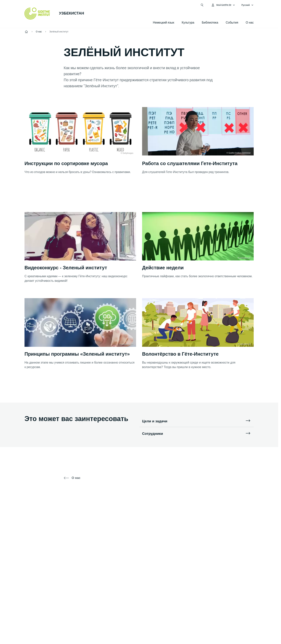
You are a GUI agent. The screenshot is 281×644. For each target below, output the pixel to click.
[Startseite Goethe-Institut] (37, 14)
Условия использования (197, 631)
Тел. (39, 572)
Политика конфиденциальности (151, 631)
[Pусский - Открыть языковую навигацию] (247, 5)
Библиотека (210, 23)
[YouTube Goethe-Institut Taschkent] (157, 519)
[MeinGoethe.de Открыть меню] (223, 5)
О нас (250, 23)
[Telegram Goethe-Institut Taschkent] (133, 519)
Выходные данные (108, 631)
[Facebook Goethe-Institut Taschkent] (121, 519)
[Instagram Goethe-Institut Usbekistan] (145, 519)
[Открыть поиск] (202, 5)
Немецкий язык (163, 23)
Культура (188, 23)
